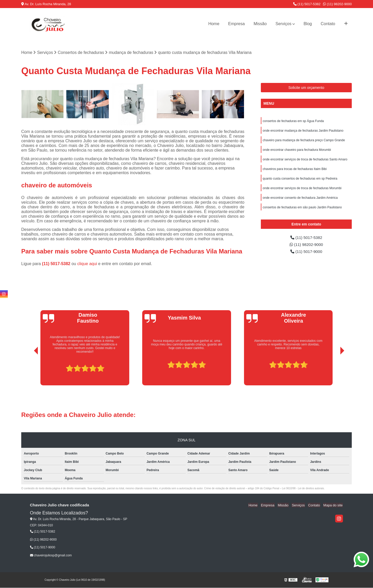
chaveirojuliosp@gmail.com (51, 556)
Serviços (284, 24)
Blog (308, 24)
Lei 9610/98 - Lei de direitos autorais (303, 489)
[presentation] (29, 371)
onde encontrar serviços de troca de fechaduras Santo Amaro (305, 160)
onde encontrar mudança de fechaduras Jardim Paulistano (303, 131)
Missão (260, 24)
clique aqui (87, 264)
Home (214, 24)
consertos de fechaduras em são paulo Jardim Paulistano (302, 210)
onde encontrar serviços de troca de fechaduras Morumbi (302, 190)
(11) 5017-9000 (306, 255)
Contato (328, 24)
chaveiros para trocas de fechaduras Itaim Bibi (295, 170)
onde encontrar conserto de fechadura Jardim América (300, 200)
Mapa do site (333, 505)
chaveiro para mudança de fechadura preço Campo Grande (304, 141)
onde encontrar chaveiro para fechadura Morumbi (297, 151)
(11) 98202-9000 (337, 4)
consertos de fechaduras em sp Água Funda (293, 121)
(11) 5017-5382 (307, 4)
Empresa (236, 24)
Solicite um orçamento (306, 88)
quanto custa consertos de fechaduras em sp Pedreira (300, 180)
